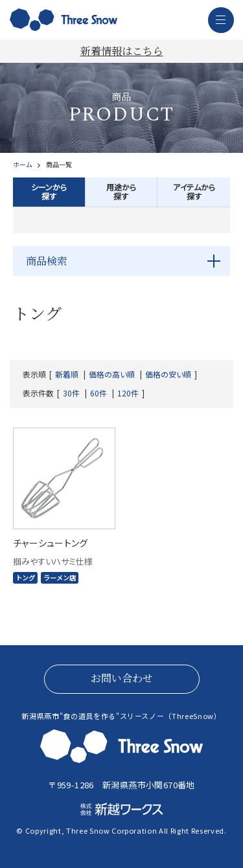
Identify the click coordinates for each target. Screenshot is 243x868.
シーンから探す (49, 191)
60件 (98, 393)
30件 (71, 393)
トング (25, 577)
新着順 (67, 374)
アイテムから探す (194, 191)
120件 (128, 393)
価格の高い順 (112, 374)
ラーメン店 (60, 577)
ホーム (22, 165)
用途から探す (121, 191)
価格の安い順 (168, 374)
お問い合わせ (122, 678)
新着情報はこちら (122, 51)
